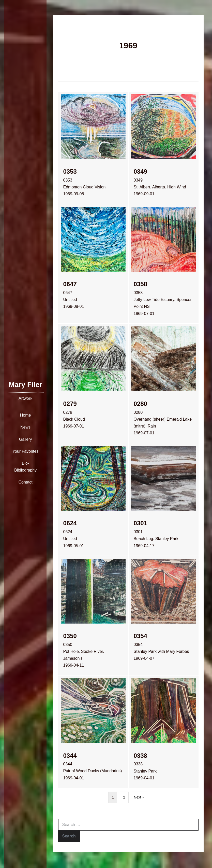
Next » (139, 797)
